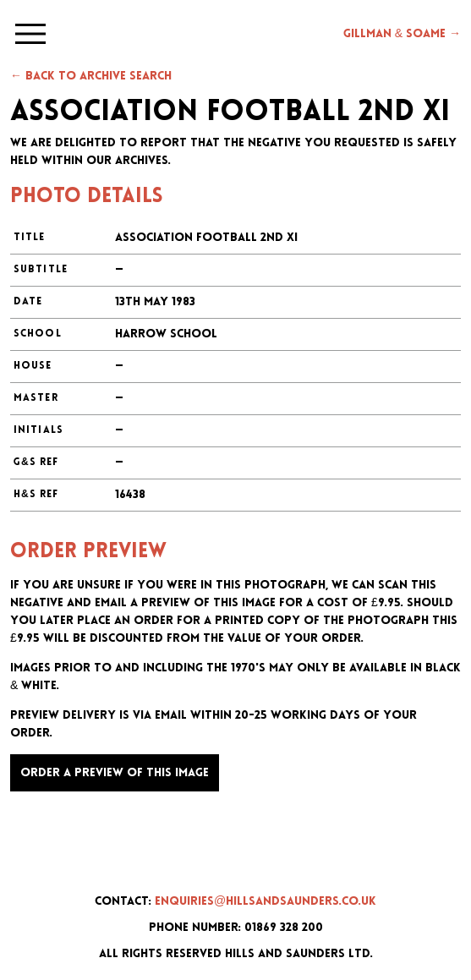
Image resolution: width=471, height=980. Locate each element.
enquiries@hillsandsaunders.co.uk (266, 902)
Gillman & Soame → (402, 34)
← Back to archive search (91, 77)
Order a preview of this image (115, 773)
